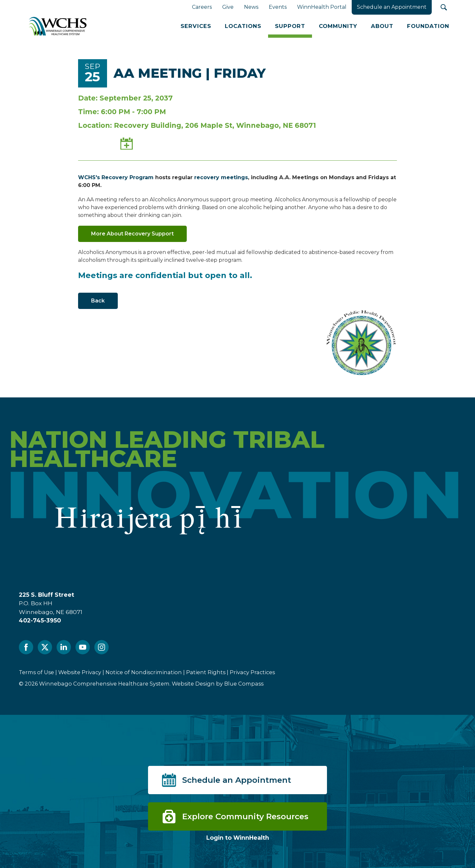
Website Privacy (80, 672)
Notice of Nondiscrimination (144, 672)
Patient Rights (206, 672)
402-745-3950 (40, 620)
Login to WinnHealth (238, 838)
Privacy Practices (252, 672)
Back (98, 301)
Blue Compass (244, 684)
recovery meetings (221, 177)
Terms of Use (36, 672)
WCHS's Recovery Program (116, 177)
